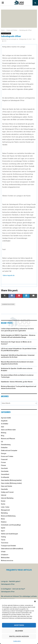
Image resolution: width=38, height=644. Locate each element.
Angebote (4, 421)
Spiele (3, 528)
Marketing (4, 513)
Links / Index (5, 507)
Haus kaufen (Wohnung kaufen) (11, 480)
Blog (3, 436)
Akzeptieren (19, 625)
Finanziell (4, 459)
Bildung (4, 433)
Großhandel (5, 477)
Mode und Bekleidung (8, 516)
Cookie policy (17, 641)
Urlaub (3, 552)
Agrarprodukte (6, 418)
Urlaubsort (5, 555)
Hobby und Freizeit (7, 492)
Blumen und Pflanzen (8, 439)
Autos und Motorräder (8, 430)
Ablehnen (19, 631)
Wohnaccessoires (7, 561)
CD (2, 442)
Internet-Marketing (7, 498)
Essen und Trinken (6, 33)
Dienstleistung (6, 445)
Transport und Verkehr (9, 546)
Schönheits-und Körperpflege (11, 525)
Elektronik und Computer (9, 450)
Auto (3, 427)
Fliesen (3, 465)
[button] (35, 601)
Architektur (5, 424)
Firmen (3, 462)
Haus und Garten (7, 486)
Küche (3, 504)
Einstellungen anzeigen (19, 636)
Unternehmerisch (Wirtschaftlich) (12, 549)
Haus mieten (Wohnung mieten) (11, 483)
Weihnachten (5, 558)
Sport (3, 531)
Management (5, 510)
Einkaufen (4, 448)
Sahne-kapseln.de (9, 275)
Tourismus (5, 543)
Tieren (3, 540)
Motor (3, 519)
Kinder (3, 501)
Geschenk (4, 468)
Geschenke (5, 471)
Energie (4, 453)
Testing (3, 537)
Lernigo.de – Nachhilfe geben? (11, 581)
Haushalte (4, 489)
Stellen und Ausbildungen (9, 534)
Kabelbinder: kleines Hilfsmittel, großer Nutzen (17, 382)
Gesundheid (5, 474)
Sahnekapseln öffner (8, 304)
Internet (4, 495)
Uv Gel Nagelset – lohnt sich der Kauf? (13, 589)
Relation (4, 522)
